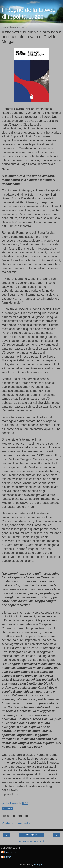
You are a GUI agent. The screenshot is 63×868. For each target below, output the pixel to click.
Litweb (8, 857)
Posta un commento (16, 823)
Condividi (7, 809)
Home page (31, 835)
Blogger (38, 865)
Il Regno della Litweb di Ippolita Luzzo (29, 13)
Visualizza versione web (32, 841)
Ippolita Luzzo (12, 852)
